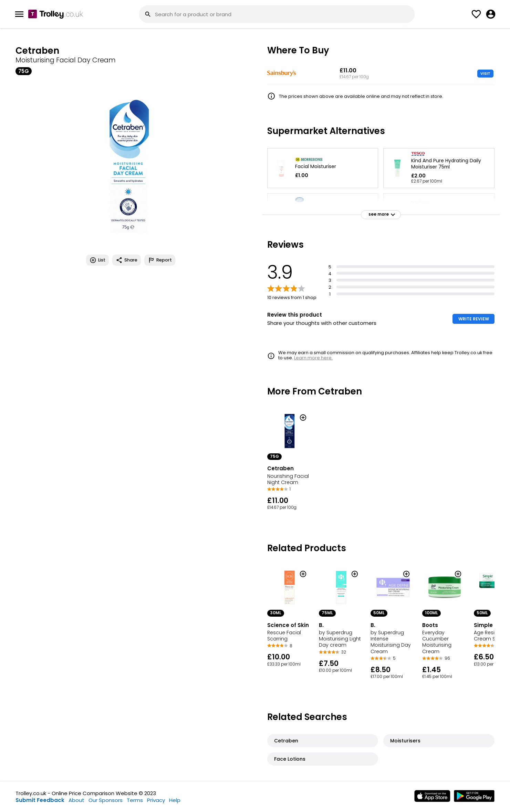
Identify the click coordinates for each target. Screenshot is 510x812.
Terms (135, 800)
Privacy (156, 800)
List (97, 260)
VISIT (485, 73)
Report (160, 260)
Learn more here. (313, 358)
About (76, 800)
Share (127, 260)
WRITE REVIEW (474, 319)
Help (175, 800)
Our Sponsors (106, 800)
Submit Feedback (40, 800)
